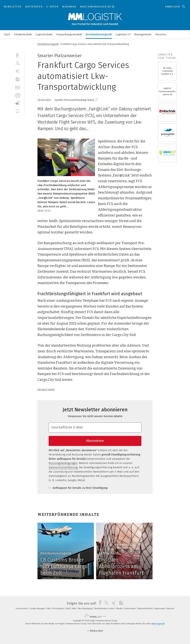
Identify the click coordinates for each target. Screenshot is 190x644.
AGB (68, 609)
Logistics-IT (123, 34)
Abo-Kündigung (85, 609)
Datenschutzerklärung (63, 467)
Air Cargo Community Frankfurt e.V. (167, 71)
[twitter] (18, 63)
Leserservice (22, 609)
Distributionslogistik (99, 34)
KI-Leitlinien (59, 609)
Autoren (171, 609)
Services (161, 34)
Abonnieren (95, 441)
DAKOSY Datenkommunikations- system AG (167, 91)
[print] (18, 95)
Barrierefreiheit (146, 609)
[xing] (18, 71)
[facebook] (18, 55)
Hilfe (74, 609)
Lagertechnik (44, 34)
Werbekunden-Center (105, 609)
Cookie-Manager (38, 609)
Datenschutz (131, 609)
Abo (49, 609)
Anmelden (172, 7)
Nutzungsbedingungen (63, 463)
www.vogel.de (158, 624)
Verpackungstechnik (69, 34)
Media (120, 609)
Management (143, 34)
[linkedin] (18, 79)
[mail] (18, 87)
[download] (18, 103)
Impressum (160, 609)
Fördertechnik (23, 34)
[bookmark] (96, 100)
